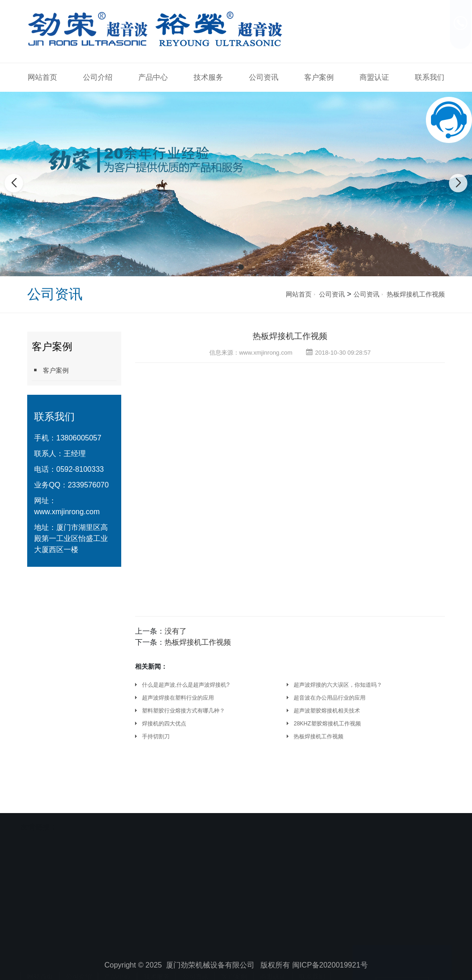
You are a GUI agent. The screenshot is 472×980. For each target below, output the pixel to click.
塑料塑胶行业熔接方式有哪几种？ (183, 711)
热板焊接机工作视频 (416, 294)
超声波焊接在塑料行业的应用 (178, 698)
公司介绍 (98, 77)
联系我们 (430, 77)
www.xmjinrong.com (67, 512)
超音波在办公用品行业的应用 (330, 698)
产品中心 (153, 77)
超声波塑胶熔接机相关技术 (327, 711)
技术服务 (208, 77)
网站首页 (42, 77)
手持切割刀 (156, 736)
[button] (231, 267)
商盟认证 (374, 77)
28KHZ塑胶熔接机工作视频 (327, 724)
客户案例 (319, 77)
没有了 (176, 631)
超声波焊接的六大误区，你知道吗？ (338, 685)
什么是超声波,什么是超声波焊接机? (186, 685)
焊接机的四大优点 (164, 724)
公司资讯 (264, 77)
